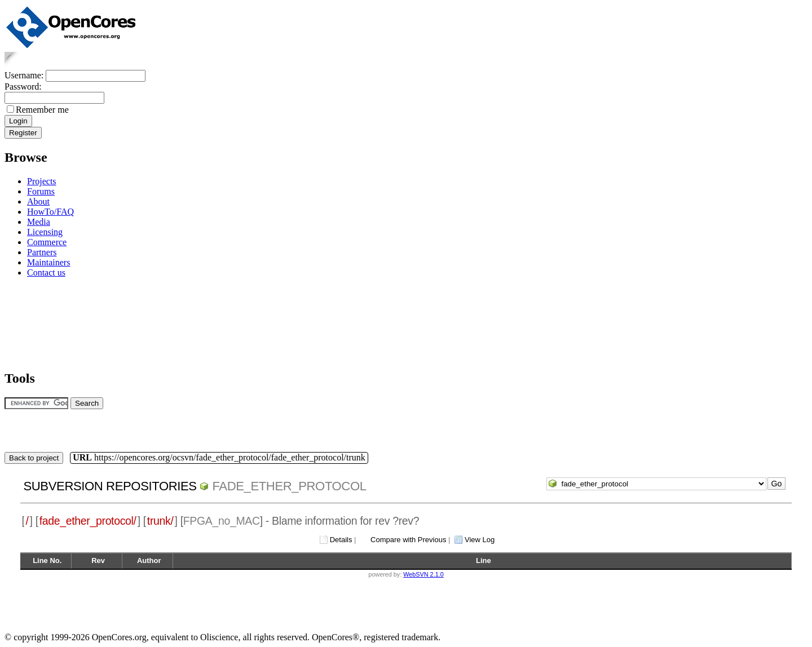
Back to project (34, 458)
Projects (42, 181)
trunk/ (160, 521)
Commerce (47, 242)
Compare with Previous (408, 540)
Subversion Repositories (110, 486)
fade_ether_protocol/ (88, 521)
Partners (42, 252)
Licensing (45, 232)
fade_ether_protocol (289, 486)
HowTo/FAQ (50, 212)
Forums (41, 191)
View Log (480, 540)
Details (341, 540)
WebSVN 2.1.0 (423, 574)
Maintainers (48, 262)
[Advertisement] (40, 322)
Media (39, 222)
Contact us (46, 272)
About (38, 201)
